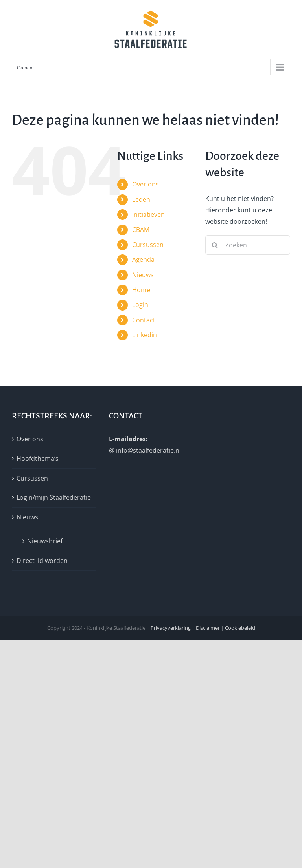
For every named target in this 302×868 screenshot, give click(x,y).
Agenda (143, 259)
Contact (144, 320)
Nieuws (143, 275)
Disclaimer (208, 628)
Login (140, 305)
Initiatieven (148, 214)
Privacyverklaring (171, 628)
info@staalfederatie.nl (148, 450)
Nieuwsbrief (45, 541)
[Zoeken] (215, 245)
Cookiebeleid (240, 628)
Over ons (145, 184)
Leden (141, 199)
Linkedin (145, 335)
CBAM (141, 230)
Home (141, 290)
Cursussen (148, 245)
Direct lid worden (42, 561)
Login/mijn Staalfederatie (54, 497)
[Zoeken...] (248, 245)
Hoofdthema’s (38, 459)
